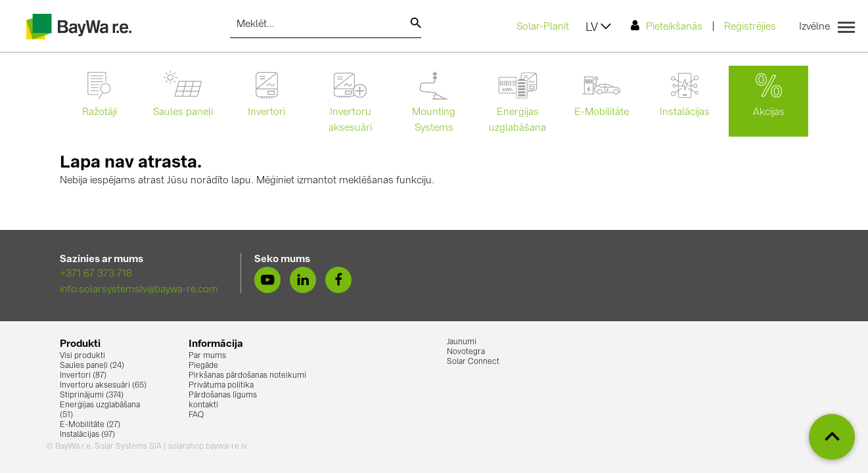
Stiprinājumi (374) (92, 395)
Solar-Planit (543, 27)
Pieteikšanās (667, 26)
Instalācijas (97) (87, 435)
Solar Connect (473, 362)
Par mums (207, 356)
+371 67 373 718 (96, 274)
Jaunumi (462, 342)
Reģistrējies (750, 27)
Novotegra (466, 352)
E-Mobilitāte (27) (90, 425)
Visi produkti (82, 356)
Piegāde (203, 366)
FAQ (196, 415)
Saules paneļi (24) (92, 366)
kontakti (203, 405)
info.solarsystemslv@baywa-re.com (139, 290)
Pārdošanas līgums (223, 395)
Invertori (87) (83, 376)
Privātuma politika (221, 386)
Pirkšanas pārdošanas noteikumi (247, 376)
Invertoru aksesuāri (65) (103, 386)
